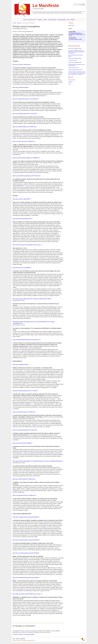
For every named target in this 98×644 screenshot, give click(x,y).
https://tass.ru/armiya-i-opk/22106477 (22, 199)
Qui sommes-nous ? (32, 20)
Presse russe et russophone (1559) (75, 62)
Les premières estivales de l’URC (75, 39)
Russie (70, 84)
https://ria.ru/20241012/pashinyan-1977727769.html (25, 391)
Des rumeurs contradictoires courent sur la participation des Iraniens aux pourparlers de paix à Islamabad (76, 52)
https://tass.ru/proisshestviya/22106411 (22, 219)
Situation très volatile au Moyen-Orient (75, 70)
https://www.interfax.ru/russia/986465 (22, 268)
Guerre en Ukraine (72, 80)
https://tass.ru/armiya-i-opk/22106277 (22, 65)
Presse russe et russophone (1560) (75, 58)
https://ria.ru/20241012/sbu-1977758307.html (24, 141)
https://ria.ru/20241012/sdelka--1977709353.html (24, 127)
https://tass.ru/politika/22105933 (20, 87)
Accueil (25, 20)
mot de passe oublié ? (29, 634)
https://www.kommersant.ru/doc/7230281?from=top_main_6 (27, 594)
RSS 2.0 (33, 640)
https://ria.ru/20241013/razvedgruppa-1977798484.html (26, 158)
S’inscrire (21, 634)
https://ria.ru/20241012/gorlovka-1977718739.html (25, 114)
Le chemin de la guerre (73, 60)
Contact (28, 640)
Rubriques (40, 20)
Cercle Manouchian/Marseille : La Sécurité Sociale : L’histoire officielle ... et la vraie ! (77, 34)
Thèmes (45, 20)
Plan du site (16, 640)
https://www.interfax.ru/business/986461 (22, 443)
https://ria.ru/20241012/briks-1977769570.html (24, 479)
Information (70, 82)
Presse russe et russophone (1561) (75, 49)
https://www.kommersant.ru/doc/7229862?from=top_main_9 (27, 245)
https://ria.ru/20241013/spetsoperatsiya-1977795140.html (26, 176)
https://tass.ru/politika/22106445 (20, 365)
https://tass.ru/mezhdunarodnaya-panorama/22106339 (26, 540)
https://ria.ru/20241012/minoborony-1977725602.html (25, 99)
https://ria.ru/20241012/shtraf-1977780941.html (24, 495)
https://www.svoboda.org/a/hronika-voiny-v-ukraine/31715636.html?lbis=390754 (32, 299)
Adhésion (73, 20)
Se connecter (22, 640)
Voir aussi (19, 23)
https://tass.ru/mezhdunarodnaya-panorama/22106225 (26, 578)
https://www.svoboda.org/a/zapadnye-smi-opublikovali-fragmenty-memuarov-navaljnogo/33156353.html (38, 461)
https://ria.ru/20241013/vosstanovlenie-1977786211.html (26, 340)
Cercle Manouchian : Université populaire (57, 20)
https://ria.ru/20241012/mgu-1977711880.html (24, 412)
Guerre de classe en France (73, 68)
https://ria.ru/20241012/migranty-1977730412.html (25, 430)
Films (68, 20)
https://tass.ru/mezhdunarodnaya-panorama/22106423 (26, 517)
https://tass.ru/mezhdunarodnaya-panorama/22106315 (26, 553)
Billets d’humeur (71, 26)
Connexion (15, 634)
